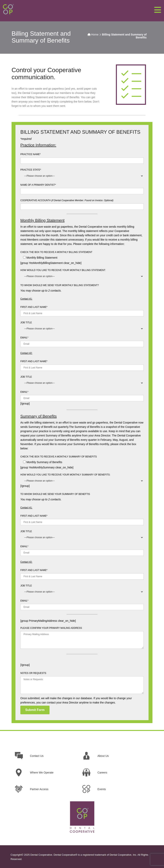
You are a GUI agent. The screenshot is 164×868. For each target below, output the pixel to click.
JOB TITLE (26, 323)
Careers (102, 773)
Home (95, 35)
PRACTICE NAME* (30, 154)
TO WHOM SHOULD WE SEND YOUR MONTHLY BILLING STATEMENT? (60, 285)
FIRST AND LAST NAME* (34, 307)
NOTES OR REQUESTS (33, 673)
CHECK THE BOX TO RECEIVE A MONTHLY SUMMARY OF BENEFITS (59, 457)
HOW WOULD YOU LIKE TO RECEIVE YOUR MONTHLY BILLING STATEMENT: (63, 270)
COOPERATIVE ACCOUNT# (67, 200)
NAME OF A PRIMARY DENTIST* (38, 185)
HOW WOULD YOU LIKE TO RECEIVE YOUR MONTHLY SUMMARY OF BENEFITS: (65, 475)
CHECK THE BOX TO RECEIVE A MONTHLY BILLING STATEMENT (56, 252)
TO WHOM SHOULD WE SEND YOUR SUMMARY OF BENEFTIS (55, 494)
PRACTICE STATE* (31, 170)
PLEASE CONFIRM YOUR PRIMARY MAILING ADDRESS (51, 628)
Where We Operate (42, 773)
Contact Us (37, 756)
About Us (103, 756)
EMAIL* (24, 338)
